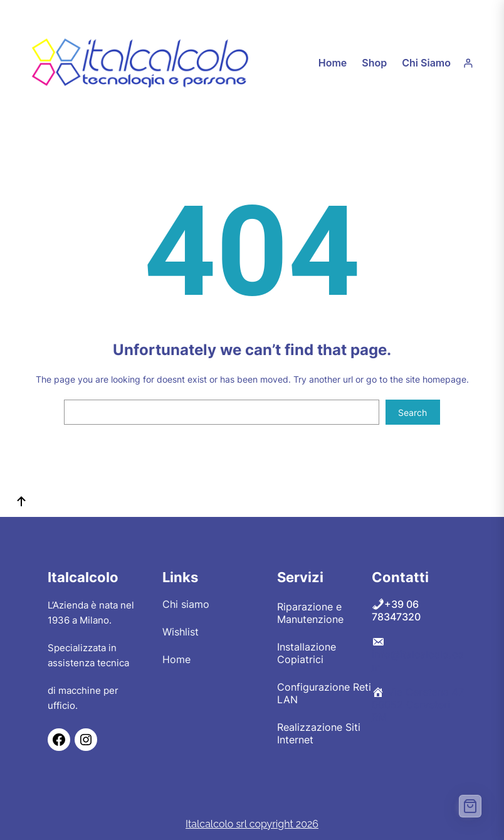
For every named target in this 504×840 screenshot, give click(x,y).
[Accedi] (468, 63)
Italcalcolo (83, 577)
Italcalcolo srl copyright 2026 (252, 824)
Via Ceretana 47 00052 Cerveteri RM (418, 704)
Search (412, 412)
